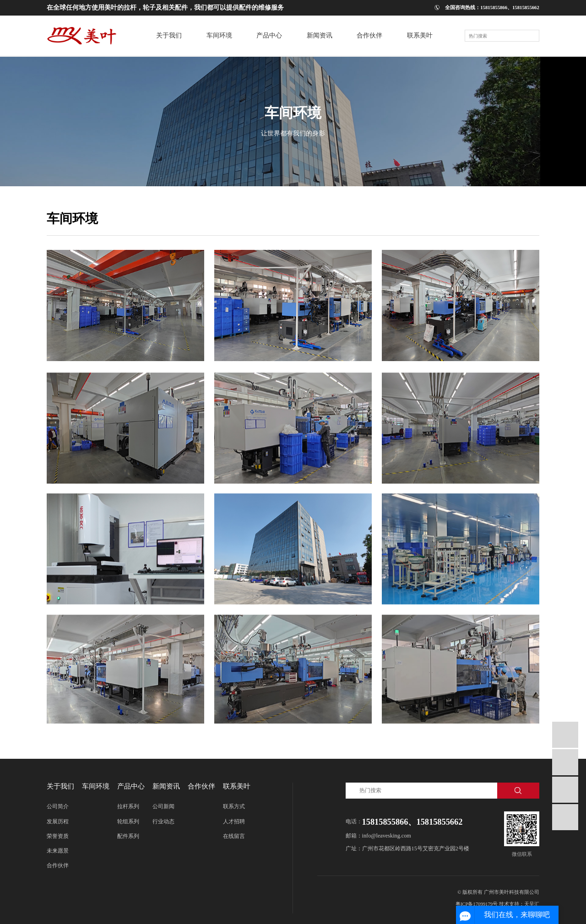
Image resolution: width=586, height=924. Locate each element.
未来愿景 (58, 851)
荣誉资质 (58, 836)
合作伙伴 (58, 865)
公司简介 (58, 806)
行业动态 (163, 821)
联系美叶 (237, 786)
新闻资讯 (166, 786)
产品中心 (131, 786)
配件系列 (128, 836)
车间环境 (96, 786)
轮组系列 (128, 821)
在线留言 (234, 836)
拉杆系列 (128, 806)
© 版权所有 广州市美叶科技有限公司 (498, 892)
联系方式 (234, 806)
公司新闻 (163, 806)
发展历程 (58, 821)
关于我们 (60, 786)
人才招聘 (234, 821)
